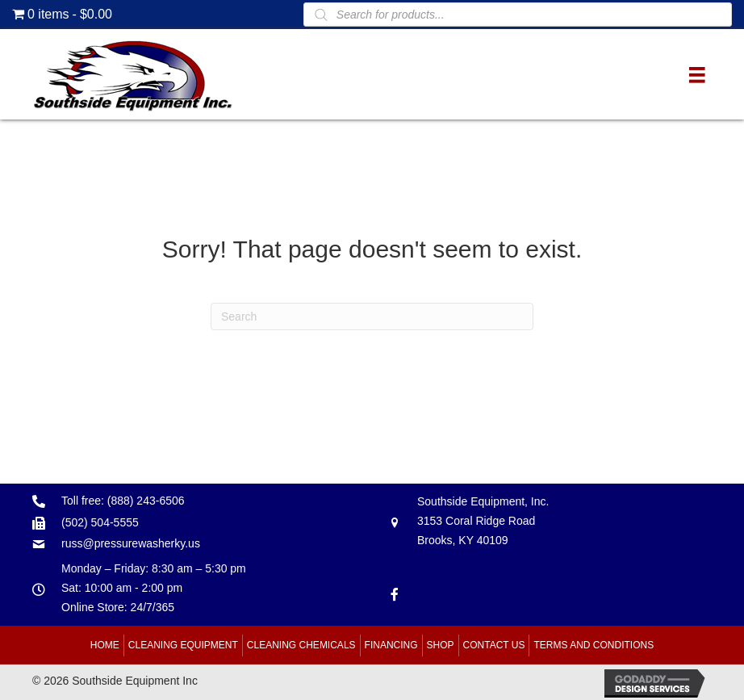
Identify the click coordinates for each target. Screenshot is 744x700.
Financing (391, 645)
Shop (441, 645)
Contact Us (494, 645)
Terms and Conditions (594, 645)
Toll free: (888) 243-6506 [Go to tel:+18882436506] (123, 501)
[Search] (372, 316)
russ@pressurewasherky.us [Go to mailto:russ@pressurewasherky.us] (131, 543)
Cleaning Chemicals (301, 645)
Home (105, 645)
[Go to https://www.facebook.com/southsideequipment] (395, 593)
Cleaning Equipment (183, 645)
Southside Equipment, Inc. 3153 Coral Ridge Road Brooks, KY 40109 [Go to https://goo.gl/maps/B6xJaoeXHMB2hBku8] (483, 521)
